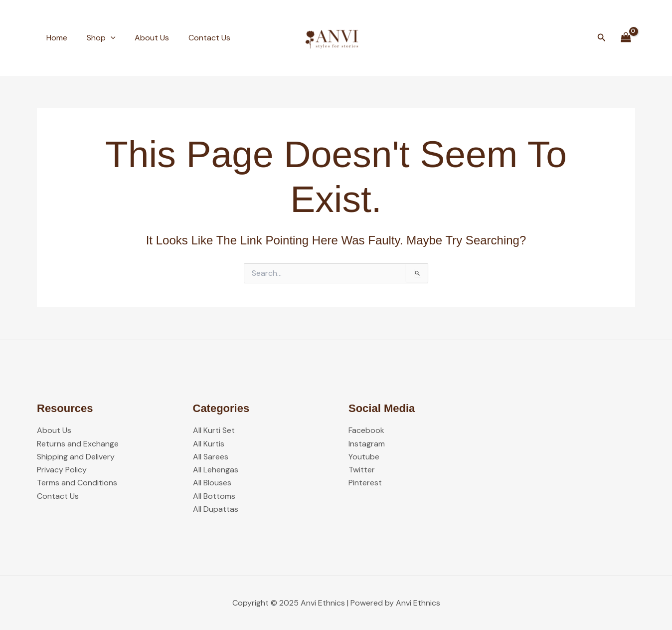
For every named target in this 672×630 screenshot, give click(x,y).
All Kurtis (209, 443)
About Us (144, 38)
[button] (602, 38)
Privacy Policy (62, 469)
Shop (96, 38)
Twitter (362, 469)
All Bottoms (214, 496)
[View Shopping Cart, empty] (626, 38)
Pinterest (365, 483)
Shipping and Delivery (76, 456)
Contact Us (198, 38)
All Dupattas (216, 509)
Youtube (364, 456)
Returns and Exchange (78, 443)
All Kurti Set (214, 430)
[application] (106, 38)
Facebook (366, 430)
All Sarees (211, 456)
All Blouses (212, 483)
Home (55, 38)
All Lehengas (216, 469)
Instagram (367, 443)
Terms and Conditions (77, 483)
